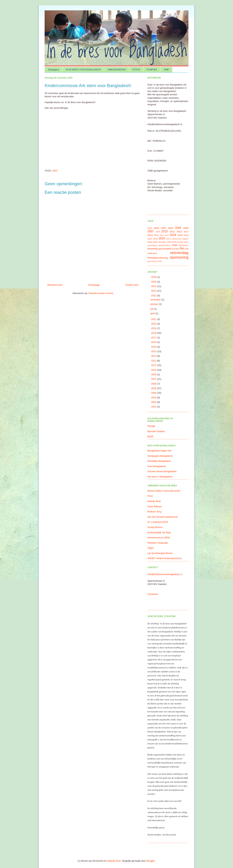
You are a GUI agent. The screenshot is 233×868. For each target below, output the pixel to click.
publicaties (152, 253)
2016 (162, 235)
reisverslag (179, 253)
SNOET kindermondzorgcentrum (165, 558)
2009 (158, 232)
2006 (186, 228)
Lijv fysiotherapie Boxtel (160, 553)
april (153, 313)
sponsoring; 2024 (155, 261)
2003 (164, 228)
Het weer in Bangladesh (160, 477)
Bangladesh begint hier (160, 451)
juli (152, 309)
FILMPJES (152, 70)
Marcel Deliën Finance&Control (164, 491)
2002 (156, 228)
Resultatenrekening (158, 258)
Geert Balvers (155, 506)
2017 (167, 235)
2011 (172, 232)
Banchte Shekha (156, 431)
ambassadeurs (165, 245)
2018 (173, 235)
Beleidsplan (183, 245)
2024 (150, 242)
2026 (154, 277)
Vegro (151, 548)
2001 (150, 228)
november (156, 300)
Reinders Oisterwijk (158, 543)
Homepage (94, 285)
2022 (55, 171)
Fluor (150, 496)
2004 (170, 228)
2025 (169, 242)
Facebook (153, 594)
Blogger (151, 861)
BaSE (150, 436)
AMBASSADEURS (116, 70)
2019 (180, 235)
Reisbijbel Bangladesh (159, 461)
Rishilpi (151, 426)
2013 (186, 232)
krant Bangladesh (157, 466)
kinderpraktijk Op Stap (159, 532)
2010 (165, 231)
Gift (187, 249)
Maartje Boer (154, 501)
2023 (162, 238)
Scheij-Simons (155, 527)
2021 (150, 239)
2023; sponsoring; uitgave (177, 239)
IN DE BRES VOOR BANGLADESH (83, 70)
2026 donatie (178, 242)
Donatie (176, 249)
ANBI (166, 70)
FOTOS (136, 70)
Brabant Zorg (154, 512)
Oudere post (132, 285)
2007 (151, 231)
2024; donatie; (159, 242)
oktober (155, 304)
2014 (150, 235)
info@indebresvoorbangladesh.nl (165, 574)
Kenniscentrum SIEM (159, 538)
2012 (179, 232)
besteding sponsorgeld (159, 249)
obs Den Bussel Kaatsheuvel (163, 517)
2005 (178, 228)
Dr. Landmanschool (158, 522)
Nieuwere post (55, 285)
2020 (186, 235)
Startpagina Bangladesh (160, 456)
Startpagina (53, 70)
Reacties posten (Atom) (101, 293)
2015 (156, 235)
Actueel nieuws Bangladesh (162, 471)
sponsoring (179, 257)
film (182, 248)
